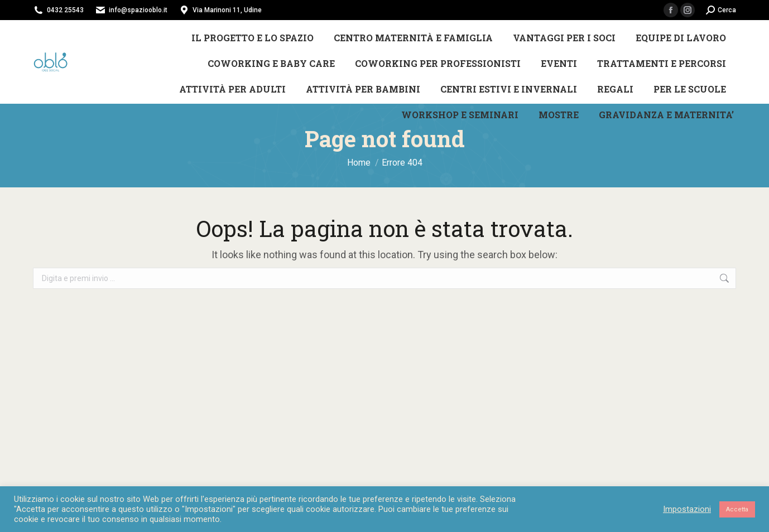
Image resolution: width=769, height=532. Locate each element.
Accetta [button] (737, 509)
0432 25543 (65, 10)
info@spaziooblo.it (138, 10)
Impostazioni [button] (687, 509)
